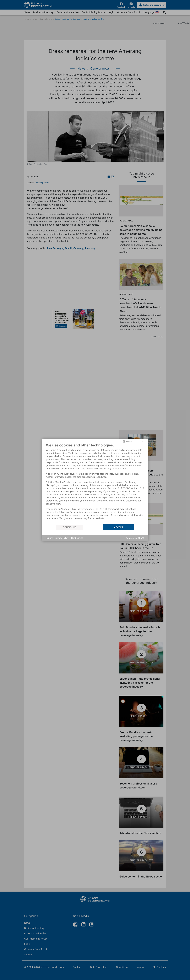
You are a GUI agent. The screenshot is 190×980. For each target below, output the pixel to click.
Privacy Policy (62, 538)
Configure (69, 527)
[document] (95, 484)
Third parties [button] (77, 538)
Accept (119, 527)
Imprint (49, 538)
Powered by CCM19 (135, 538)
